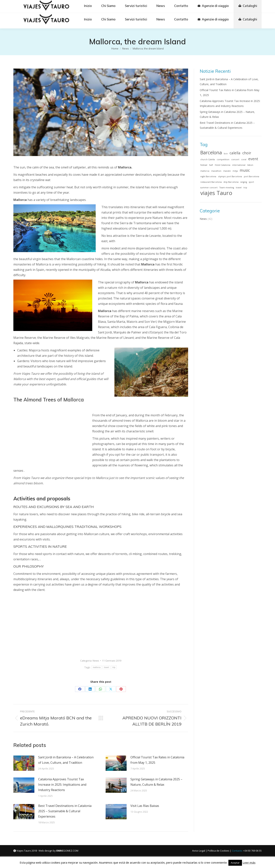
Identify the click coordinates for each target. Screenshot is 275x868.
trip (114, 667)
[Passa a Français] (191, 5)
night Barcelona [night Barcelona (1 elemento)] (208, 176)
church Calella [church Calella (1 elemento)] (208, 159)
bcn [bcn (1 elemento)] (226, 154)
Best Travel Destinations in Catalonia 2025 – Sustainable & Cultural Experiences (65, 811)
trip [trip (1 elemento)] (245, 188)
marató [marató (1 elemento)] (227, 171)
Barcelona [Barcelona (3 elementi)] (211, 153)
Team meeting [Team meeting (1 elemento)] (227, 188)
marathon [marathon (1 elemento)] (216, 171)
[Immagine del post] (24, 763)
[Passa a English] (171, 5)
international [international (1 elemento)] (239, 165)
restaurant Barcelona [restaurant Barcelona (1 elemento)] (211, 182)
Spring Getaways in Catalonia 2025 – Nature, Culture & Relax (156, 782)
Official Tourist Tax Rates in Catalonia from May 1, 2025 (157, 760)
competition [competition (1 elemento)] (223, 159)
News (96, 661)
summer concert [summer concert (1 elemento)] (209, 188)
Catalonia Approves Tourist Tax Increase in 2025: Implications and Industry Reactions (62, 785)
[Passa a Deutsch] (152, 5)
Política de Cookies (218, 851)
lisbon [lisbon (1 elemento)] (250, 165)
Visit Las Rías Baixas (145, 806)
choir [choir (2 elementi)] (247, 153)
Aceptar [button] (235, 863)
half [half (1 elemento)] (211, 165)
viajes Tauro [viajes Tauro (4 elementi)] (216, 193)
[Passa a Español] (132, 5)
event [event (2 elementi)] (253, 159)
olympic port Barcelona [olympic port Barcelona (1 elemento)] (230, 176)
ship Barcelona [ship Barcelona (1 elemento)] (231, 182)
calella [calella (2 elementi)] (235, 153)
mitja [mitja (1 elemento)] (235, 171)
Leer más (249, 862)
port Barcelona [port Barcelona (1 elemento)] (252, 176)
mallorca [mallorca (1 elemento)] (205, 171)
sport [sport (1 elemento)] (251, 182)
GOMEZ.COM (67, 851)
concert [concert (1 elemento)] (235, 159)
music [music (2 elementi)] (245, 170)
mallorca (97, 667)
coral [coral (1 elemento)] (244, 159)
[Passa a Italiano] (210, 5)
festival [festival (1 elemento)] (204, 165)
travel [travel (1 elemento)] (239, 188)
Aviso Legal (199, 851)
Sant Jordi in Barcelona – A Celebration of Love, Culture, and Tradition (66, 760)
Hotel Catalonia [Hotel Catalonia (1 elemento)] (223, 165)
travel (106, 667)
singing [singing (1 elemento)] (244, 182)
